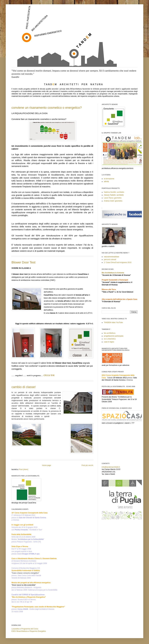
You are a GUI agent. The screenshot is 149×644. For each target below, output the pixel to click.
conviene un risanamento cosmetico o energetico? (47, 108)
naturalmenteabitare (112, 257)
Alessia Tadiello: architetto (114, 195)
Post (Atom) (24, 469)
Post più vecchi (87, 465)
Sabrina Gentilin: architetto (114, 192)
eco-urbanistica (110, 339)
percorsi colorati (110, 260)
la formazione (109, 179)
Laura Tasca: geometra (113, 198)
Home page (47, 465)
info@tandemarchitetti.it (111, 467)
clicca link (49, 375)
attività (106, 182)
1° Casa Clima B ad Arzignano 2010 (118, 262)
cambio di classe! (24, 387)
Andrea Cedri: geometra (113, 201)
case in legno (109, 342)
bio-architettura (110, 333)
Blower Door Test (23, 262)
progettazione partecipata (114, 336)
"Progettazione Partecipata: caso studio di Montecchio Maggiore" (38, 607)
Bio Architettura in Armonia (113, 273)
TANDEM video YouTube (113, 323)
